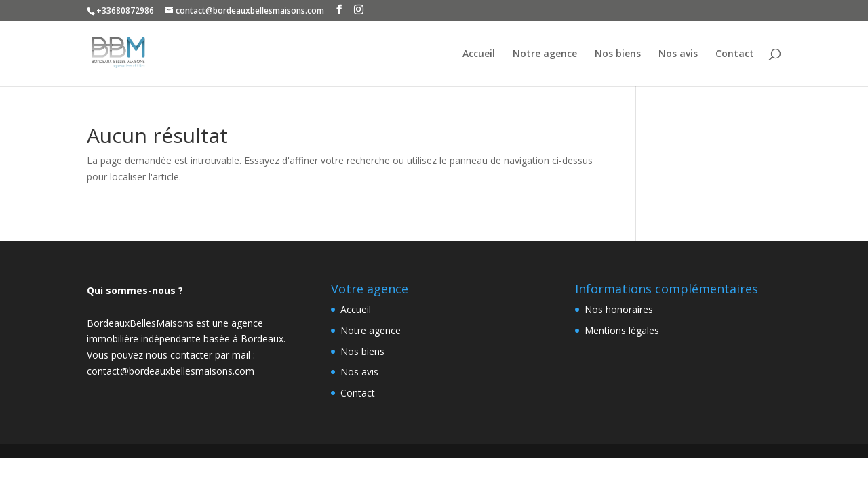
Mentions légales (622, 330)
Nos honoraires (619, 309)
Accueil (479, 54)
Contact (735, 54)
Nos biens (618, 54)
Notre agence (545, 54)
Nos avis (678, 54)
